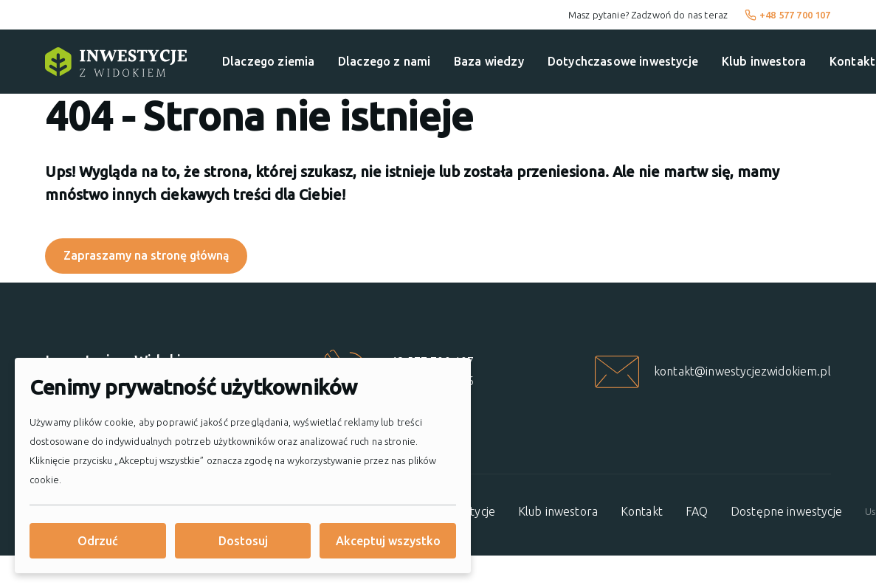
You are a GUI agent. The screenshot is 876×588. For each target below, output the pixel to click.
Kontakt (642, 511)
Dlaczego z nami (384, 61)
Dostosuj (243, 541)
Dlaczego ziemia (268, 61)
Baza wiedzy (489, 61)
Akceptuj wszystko (388, 541)
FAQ (697, 511)
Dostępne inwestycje (786, 511)
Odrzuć (98, 541)
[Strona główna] (116, 62)
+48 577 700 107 (788, 15)
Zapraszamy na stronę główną (146, 256)
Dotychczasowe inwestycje (623, 61)
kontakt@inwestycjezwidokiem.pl (742, 371)
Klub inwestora (764, 61)
